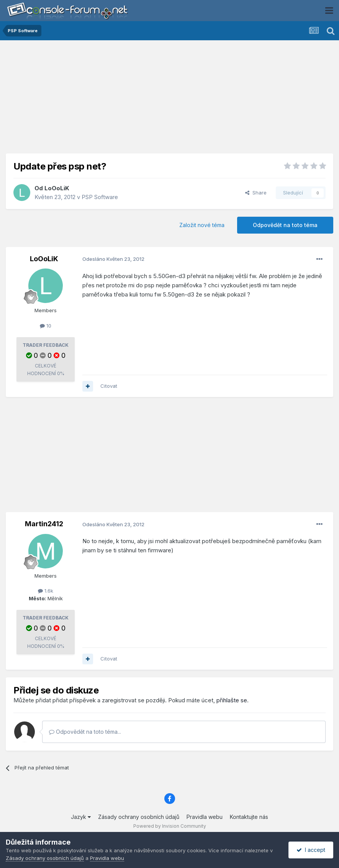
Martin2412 (44, 524)
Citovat (109, 386)
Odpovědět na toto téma (285, 225)
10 (46, 326)
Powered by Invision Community (170, 826)
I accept (311, 850)
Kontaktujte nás (249, 817)
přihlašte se (232, 700)
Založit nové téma (202, 225)
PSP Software (100, 197)
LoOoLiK (57, 188)
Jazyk (81, 817)
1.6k (46, 591)
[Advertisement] (170, 100)
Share (256, 193)
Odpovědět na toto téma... (85, 732)
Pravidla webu (205, 817)
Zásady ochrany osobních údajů (139, 817)
